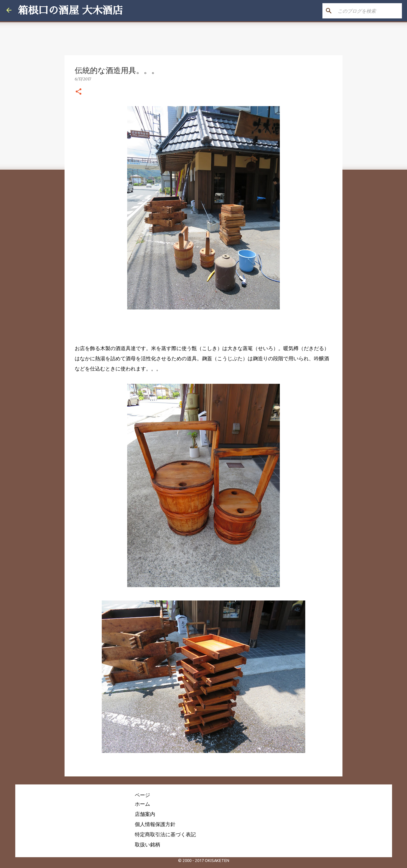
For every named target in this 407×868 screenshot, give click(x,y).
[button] (79, 92)
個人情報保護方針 (155, 824)
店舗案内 (145, 814)
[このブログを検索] (369, 11)
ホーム (142, 804)
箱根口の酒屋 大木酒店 (70, 10)
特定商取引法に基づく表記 (165, 834)
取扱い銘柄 (148, 844)
